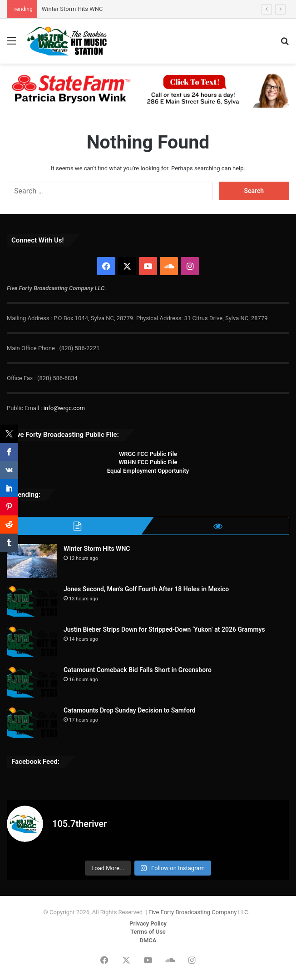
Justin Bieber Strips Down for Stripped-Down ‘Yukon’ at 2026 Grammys (164, 629)
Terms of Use (148, 932)
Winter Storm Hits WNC (72, 9)
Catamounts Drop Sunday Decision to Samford (130, 710)
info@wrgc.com (64, 408)
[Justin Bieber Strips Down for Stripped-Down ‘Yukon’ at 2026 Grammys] (32, 642)
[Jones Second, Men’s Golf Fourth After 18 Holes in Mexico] (32, 601)
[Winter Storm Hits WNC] (32, 561)
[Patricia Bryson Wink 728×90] (148, 90)
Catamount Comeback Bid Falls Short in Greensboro (138, 670)
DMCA (148, 940)
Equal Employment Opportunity (148, 471)
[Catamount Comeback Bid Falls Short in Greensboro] (32, 682)
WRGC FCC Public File (148, 454)
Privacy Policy (148, 923)
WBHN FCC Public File (148, 462)
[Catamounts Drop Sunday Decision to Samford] (32, 723)
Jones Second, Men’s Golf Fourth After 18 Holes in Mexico (146, 589)
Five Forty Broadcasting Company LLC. (199, 912)
